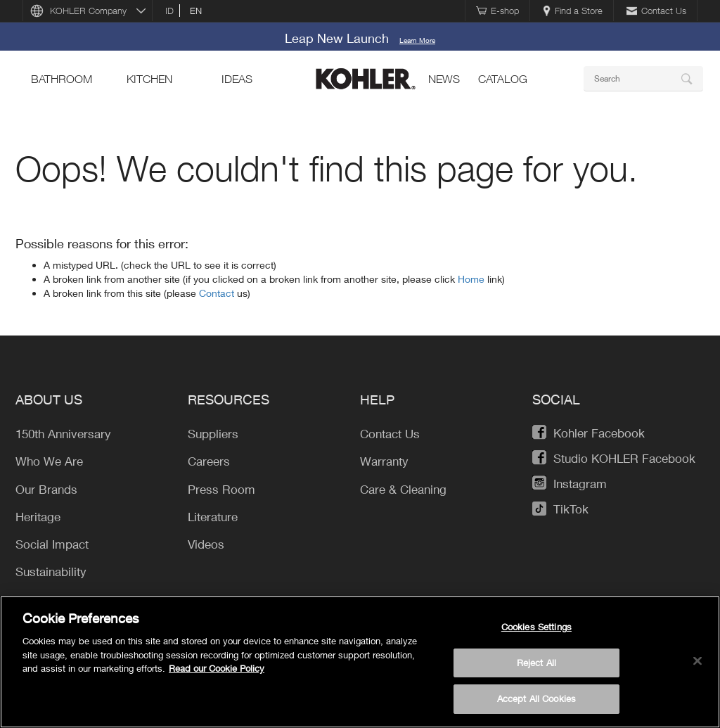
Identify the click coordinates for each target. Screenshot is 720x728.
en (196, 11)
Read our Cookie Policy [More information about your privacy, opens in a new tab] (217, 668)
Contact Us (656, 11)
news (444, 79)
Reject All (536, 663)
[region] (360, 662)
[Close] (697, 661)
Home (472, 279)
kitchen (149, 79)
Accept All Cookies (536, 698)
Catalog (503, 79)
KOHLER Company (88, 11)
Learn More (417, 40)
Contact (218, 293)
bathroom (62, 79)
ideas (237, 79)
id (169, 11)
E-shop (497, 11)
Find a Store (573, 11)
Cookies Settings (536, 627)
